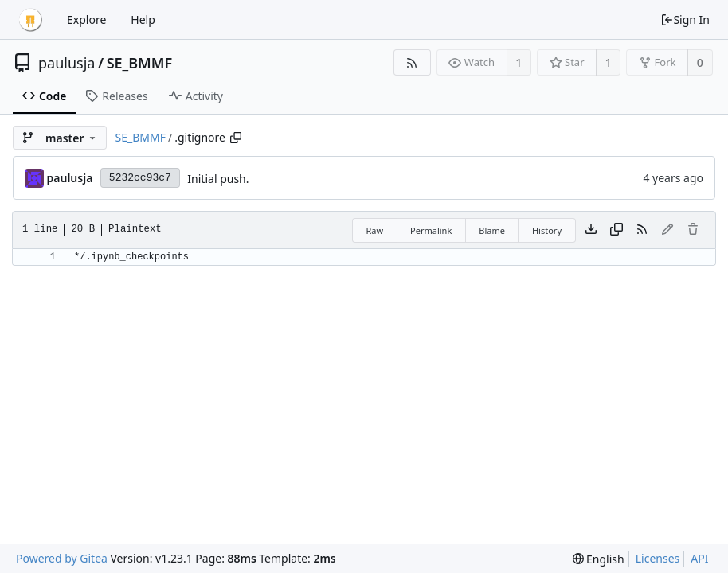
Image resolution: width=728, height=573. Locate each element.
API (699, 558)
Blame (492, 230)
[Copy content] (616, 230)
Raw (374, 230)
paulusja (67, 63)
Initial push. (218, 179)
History (547, 230)
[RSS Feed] (412, 62)
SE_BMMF (140, 63)
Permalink (431, 230)
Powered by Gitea (62, 558)
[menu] (599, 559)
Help (143, 19)
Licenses (658, 558)
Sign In (685, 19)
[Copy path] (236, 138)
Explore (86, 19)
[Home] (30, 20)
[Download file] (591, 230)
